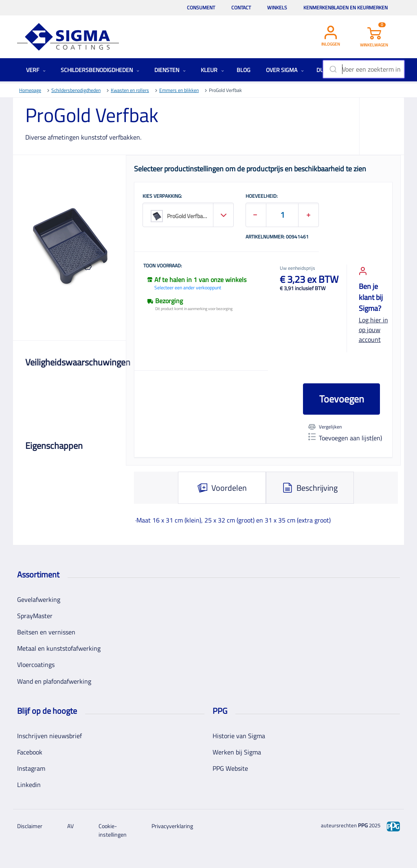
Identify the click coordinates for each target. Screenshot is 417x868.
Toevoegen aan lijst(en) (345, 438)
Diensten (170, 70)
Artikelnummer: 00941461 (277, 237)
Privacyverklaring (172, 826)
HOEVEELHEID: (262, 197)
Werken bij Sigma (237, 752)
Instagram (31, 768)
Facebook (30, 752)
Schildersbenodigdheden (100, 70)
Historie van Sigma (239, 736)
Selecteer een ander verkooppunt (188, 288)
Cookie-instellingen (113, 830)
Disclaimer (30, 826)
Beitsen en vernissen (46, 632)
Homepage (30, 90)
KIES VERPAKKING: (162, 197)
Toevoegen (342, 399)
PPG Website (230, 768)
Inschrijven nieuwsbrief (49, 736)
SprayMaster (35, 616)
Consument (201, 8)
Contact (241, 8)
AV (70, 826)
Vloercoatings (36, 665)
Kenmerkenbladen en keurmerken (346, 8)
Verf (36, 70)
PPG (363, 825)
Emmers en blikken (179, 90)
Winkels (277, 8)
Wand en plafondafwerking (54, 681)
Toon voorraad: (163, 266)
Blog (244, 70)
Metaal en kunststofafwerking (59, 648)
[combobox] (364, 69)
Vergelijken (325, 427)
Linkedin (29, 785)
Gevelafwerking (39, 599)
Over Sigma (285, 70)
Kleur (212, 70)
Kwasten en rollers (130, 90)
